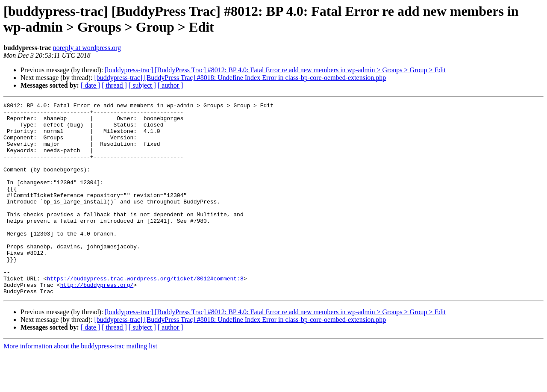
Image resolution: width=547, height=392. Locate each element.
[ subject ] (142, 85)
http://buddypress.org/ (97, 322)
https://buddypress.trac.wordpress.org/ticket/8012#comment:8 (145, 314)
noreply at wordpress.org (87, 48)
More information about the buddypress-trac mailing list (80, 385)
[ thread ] (114, 85)
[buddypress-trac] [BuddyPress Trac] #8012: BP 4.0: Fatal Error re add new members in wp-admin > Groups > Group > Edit (275, 70)
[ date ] (90, 85)
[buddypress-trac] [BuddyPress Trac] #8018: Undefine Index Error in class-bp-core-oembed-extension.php (240, 78)
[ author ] (171, 85)
